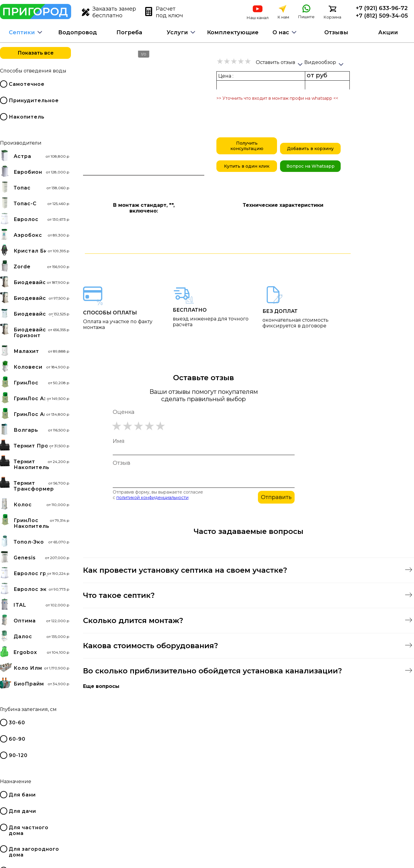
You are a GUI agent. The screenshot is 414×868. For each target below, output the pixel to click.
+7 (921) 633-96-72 (382, 8)
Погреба (129, 32)
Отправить (276, 497)
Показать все (36, 53)
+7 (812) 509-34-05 (382, 16)
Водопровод (78, 32)
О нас (281, 32)
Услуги (177, 32)
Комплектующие (233, 32)
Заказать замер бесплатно (109, 12)
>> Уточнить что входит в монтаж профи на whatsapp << (277, 98)
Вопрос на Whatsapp (310, 166)
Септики (22, 32)
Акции (388, 32)
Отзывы (336, 32)
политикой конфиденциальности (152, 498)
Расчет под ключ (164, 12)
